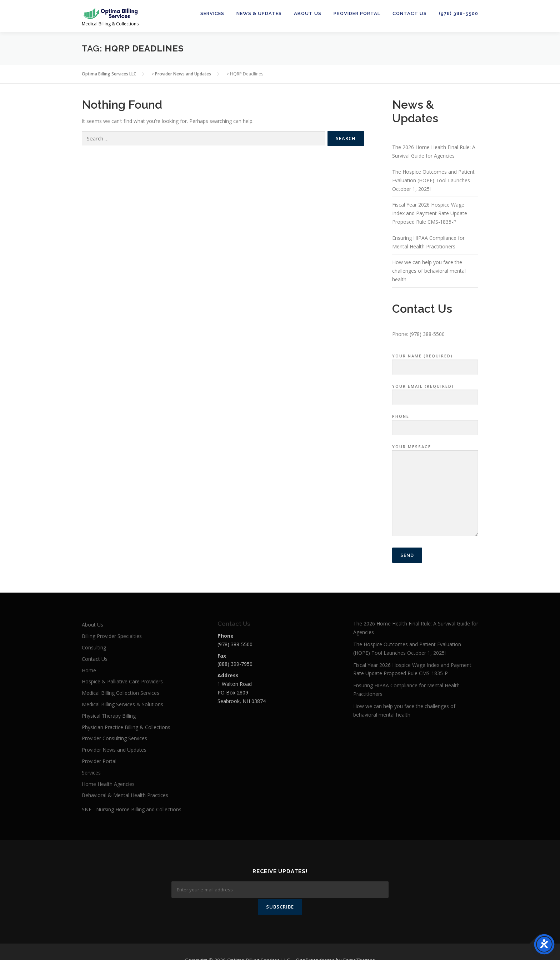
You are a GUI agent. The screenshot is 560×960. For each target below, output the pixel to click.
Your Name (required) (435, 362)
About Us (308, 13)
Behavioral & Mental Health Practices (125, 795)
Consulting (94, 647)
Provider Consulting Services (114, 738)
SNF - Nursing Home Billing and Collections (132, 809)
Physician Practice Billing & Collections (126, 727)
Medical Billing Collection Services (121, 693)
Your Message (435, 491)
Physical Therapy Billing (109, 716)
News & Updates (259, 13)
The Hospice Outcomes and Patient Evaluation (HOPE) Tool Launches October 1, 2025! (433, 180)
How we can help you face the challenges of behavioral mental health (429, 271)
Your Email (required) (435, 392)
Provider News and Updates (114, 750)
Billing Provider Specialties (112, 636)
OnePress (307, 943)
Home (89, 670)
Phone (435, 422)
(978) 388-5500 (459, 13)
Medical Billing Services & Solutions (122, 704)
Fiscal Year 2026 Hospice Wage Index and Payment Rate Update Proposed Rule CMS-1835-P (430, 213)
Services (212, 13)
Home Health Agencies (108, 784)
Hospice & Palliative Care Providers (122, 681)
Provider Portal (357, 13)
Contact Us (410, 13)
